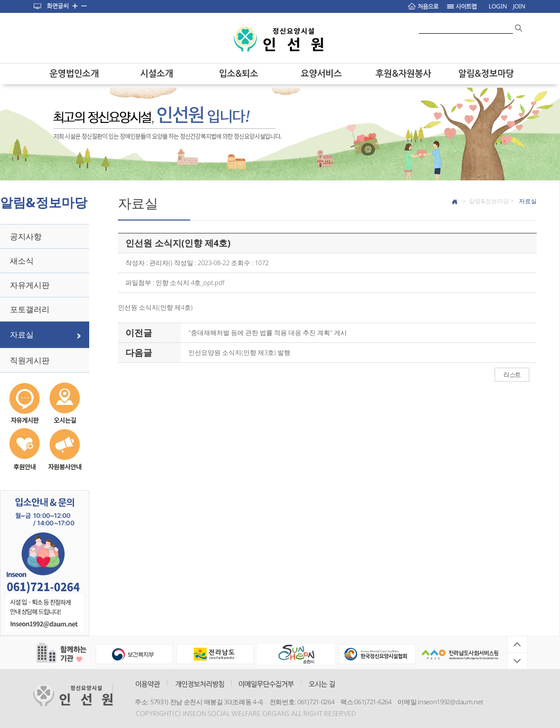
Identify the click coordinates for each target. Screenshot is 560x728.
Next (517, 661)
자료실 (22, 335)
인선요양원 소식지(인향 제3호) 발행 (239, 352)
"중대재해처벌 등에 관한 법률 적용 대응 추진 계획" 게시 (268, 333)
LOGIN (498, 6)
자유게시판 (30, 285)
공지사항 (26, 236)
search (519, 28)
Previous (517, 645)
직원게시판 (30, 360)
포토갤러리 (30, 309)
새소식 (22, 261)
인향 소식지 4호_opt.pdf (190, 282)
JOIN (519, 6)
